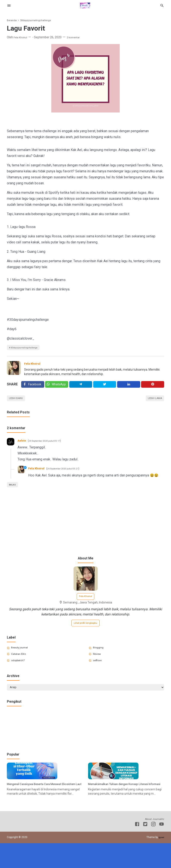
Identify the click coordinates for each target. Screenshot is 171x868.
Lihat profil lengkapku (85, 630)
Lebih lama (153, 402)
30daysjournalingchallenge (27, 348)
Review (99, 663)
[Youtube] (161, 850)
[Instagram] (153, 850)
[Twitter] (57, 387)
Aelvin (23, 445)
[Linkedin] (129, 387)
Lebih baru (18, 402)
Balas (14, 489)
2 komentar (76, 37)
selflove (99, 670)
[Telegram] (82, 387)
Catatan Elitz (21, 663)
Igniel (161, 862)
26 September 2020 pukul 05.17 (49, 445)
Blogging (100, 656)
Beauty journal (22, 656)
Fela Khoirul (34, 365)
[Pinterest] (153, 387)
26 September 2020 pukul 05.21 (68, 473)
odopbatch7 (20, 670)
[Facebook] (33, 387)
